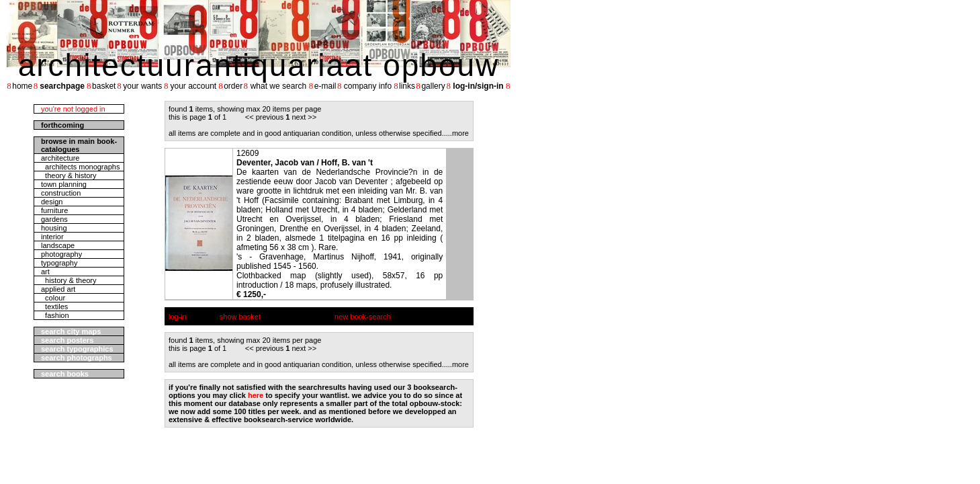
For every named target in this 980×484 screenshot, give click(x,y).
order (233, 86)
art (45, 272)
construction (61, 193)
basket (104, 86)
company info (368, 86)
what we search (278, 86)
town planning (64, 184)
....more (456, 133)
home (22, 86)
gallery (433, 86)
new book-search (363, 317)
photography (61, 254)
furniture (54, 210)
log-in (178, 317)
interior (52, 237)
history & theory (69, 280)
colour (53, 298)
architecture (60, 158)
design (52, 202)
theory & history (69, 175)
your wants (142, 86)
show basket (240, 317)
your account (193, 86)
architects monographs (80, 167)
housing (54, 228)
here (256, 395)
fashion (55, 315)
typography (59, 263)
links (407, 86)
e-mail (325, 86)
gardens (54, 219)
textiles (54, 307)
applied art (58, 289)
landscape (58, 245)
